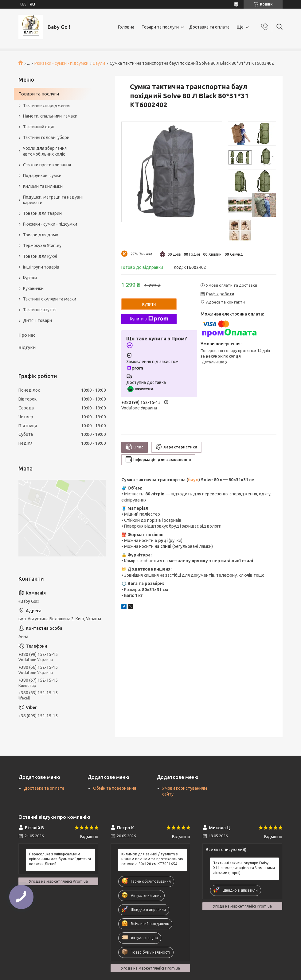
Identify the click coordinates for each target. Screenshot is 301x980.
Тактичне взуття (40, 310)
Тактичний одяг (39, 127)
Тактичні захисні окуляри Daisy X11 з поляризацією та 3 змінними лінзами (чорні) (244, 868)
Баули (99, 63)
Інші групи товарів (41, 267)
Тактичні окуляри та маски (50, 299)
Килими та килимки (43, 186)
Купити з (149, 319)
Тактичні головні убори (46, 138)
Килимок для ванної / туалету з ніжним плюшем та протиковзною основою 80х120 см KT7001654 (152, 859)
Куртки (30, 278)
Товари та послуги (160, 27)
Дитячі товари (37, 320)
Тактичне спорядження (47, 106)
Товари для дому (41, 235)
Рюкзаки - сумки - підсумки (61, 63)
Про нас (27, 335)
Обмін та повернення (115, 788)
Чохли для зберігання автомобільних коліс (45, 151)
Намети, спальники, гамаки (50, 116)
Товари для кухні (40, 256)
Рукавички (33, 289)
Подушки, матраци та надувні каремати (53, 200)
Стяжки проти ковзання (47, 165)
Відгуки (27, 347)
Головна (126, 27)
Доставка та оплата (209, 27)
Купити (149, 304)
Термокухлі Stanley (42, 246)
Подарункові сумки (42, 176)
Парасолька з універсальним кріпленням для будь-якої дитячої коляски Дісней (60, 859)
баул (193, 480)
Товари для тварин (42, 213)
